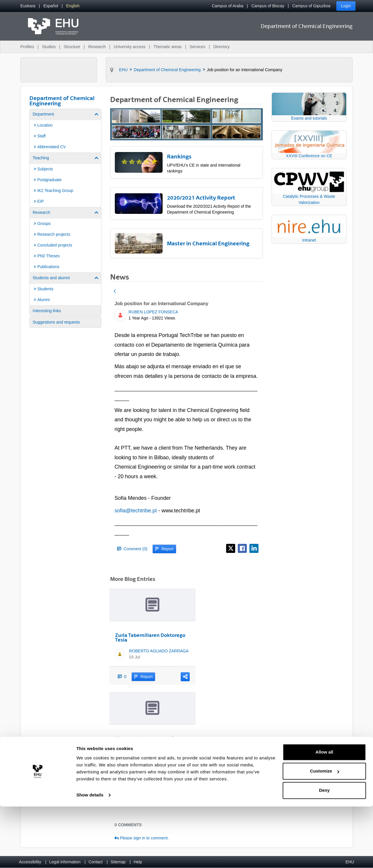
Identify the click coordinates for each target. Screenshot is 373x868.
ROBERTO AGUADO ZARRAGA (159, 651)
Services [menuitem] (198, 47)
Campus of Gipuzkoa (311, 6)
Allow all (324, 814)
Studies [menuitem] (49, 47)
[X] (231, 548)
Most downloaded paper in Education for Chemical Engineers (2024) (146, 743)
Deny (324, 852)
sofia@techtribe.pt (136, 511)
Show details (90, 856)
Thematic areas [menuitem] (168, 47)
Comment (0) (132, 549)
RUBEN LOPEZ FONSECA (153, 312)
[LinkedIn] (254, 548)
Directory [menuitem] (221, 47)
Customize (325, 833)
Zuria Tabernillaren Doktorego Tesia (150, 638)
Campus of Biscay (268, 6)
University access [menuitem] (130, 47)
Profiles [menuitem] (27, 47)
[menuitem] (28, 6)
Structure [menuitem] (72, 47)
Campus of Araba (228, 6)
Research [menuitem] (97, 47)
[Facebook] (242, 548)
